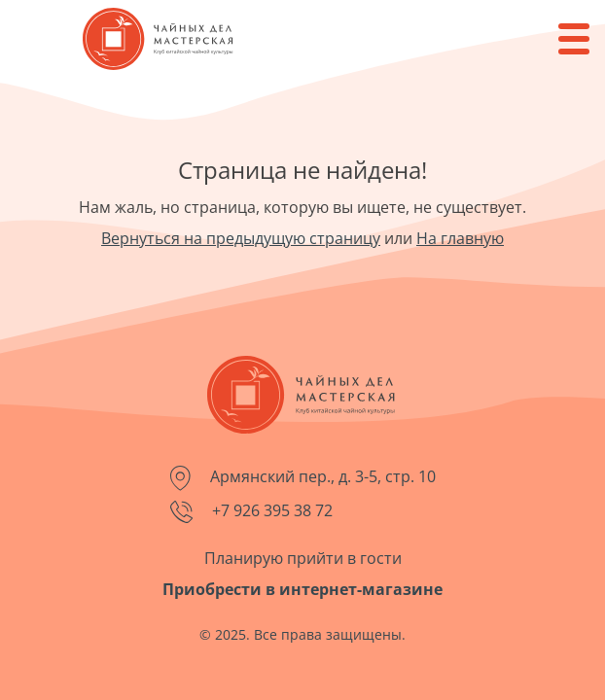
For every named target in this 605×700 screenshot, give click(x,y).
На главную (460, 238)
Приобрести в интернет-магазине (302, 589)
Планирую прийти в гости (303, 558)
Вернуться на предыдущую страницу (241, 238)
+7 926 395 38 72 (251, 511)
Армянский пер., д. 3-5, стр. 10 (303, 478)
